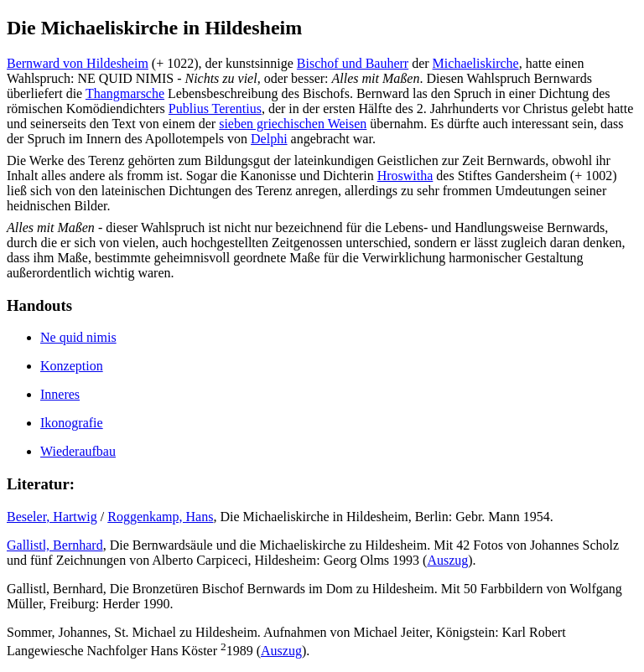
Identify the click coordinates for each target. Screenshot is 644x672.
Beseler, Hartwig (52, 517)
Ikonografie (72, 423)
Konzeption (72, 366)
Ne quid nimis (78, 337)
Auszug (447, 560)
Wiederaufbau (78, 451)
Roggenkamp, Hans (160, 517)
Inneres (60, 394)
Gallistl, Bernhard (55, 545)
